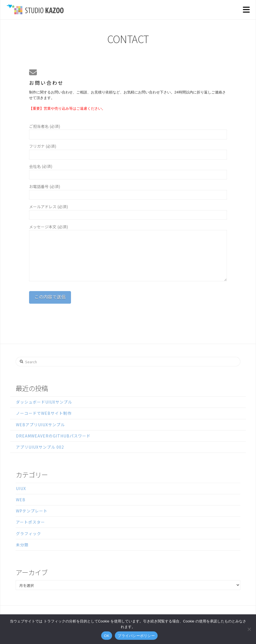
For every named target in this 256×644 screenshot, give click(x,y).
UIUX (21, 488)
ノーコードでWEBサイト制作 (44, 413)
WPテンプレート (32, 511)
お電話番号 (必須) (128, 191)
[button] (246, 10)
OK (107, 636)
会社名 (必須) (128, 171)
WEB (21, 500)
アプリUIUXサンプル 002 (40, 447)
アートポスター (30, 522)
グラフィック (29, 533)
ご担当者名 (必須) (128, 131)
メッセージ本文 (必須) (128, 230)
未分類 (22, 545)
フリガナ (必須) (128, 151)
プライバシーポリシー (136, 636)
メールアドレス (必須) (128, 211)
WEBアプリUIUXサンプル (40, 425)
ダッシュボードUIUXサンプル (44, 402)
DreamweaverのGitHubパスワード (53, 436)
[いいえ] (249, 629)
